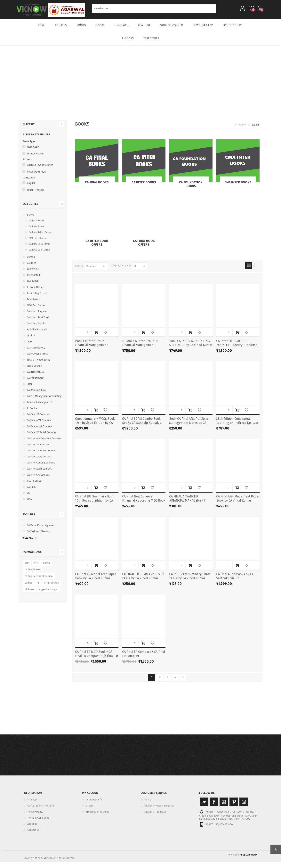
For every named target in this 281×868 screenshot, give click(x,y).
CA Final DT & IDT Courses (42, 435)
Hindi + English (35, 193)
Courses (32, 266)
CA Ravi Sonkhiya (36, 393)
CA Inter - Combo (36, 326)
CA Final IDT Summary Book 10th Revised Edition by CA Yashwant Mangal (95, 503)
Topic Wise (33, 272)
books (47, 565)
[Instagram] (244, 805)
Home (242, 127)
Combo (31, 260)
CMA (29, 502)
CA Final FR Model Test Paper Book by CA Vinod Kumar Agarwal (96, 581)
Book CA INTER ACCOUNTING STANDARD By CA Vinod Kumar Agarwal (191, 348)
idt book (29, 592)
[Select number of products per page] (140, 269)
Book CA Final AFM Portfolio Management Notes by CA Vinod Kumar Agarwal (189, 426)
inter (30, 387)
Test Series (33, 302)
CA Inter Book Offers (97, 245)
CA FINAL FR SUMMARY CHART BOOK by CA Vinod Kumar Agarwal (143, 581)
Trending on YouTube (98, 814)
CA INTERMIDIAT (36, 375)
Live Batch (33, 284)
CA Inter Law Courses (39, 459)
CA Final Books (97, 185)
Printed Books (35, 156)
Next (183, 680)
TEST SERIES (34, 483)
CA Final (31, 490)
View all (28, 540)
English (31, 186)
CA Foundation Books (191, 187)
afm (27, 565)
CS (28, 496)
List (256, 268)
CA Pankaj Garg (35, 381)
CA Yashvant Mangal (38, 534)
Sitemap (32, 802)
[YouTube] (224, 805)
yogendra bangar (48, 592)
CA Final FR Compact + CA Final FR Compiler (144, 657)
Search (221, 10)
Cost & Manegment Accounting (44, 399)
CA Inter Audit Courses (39, 471)
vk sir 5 (31, 338)
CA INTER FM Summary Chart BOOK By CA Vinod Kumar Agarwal (190, 581)
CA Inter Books (144, 185)
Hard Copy (33, 149)
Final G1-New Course (39, 362)
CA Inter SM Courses (38, 477)
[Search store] (154, 10)
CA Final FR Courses (38, 417)
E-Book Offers (35, 290)
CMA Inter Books (238, 185)
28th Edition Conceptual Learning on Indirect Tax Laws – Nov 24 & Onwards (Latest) (238, 426)
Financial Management (40, 405)
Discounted (33, 278)
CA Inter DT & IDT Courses (42, 453)
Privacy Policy (35, 814)
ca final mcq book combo (39, 579)
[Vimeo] (234, 805)
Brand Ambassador (38, 332)
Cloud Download (36, 174)
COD (29, 344)
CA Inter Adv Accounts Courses (44, 441)
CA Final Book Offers (144, 245)
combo (29, 585)
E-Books (32, 411)
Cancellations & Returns (41, 808)
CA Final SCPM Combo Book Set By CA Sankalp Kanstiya (142, 423)
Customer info (94, 802)
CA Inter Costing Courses (41, 465)
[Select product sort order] (97, 269)
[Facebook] (214, 805)
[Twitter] (204, 805)
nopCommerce (249, 857)
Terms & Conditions (38, 820)
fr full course (51, 585)
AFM (36, 565)
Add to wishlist (105, 335)
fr (38, 585)
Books (31, 217)
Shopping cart (258, 10)
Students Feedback (155, 814)
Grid (249, 268)
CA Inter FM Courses (38, 447)
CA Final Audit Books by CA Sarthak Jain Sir (235, 579)
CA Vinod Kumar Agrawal (41, 528)
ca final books (33, 572)
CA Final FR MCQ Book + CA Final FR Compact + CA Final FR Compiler (96, 659)
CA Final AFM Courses (39, 423)
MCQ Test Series (36, 308)
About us (32, 827)
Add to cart (96, 335)
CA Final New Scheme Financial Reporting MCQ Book (144, 501)
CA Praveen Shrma (37, 356)
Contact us (33, 833)
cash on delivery (36, 350)
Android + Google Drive (40, 168)
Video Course (34, 368)
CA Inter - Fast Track (38, 320)
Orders (90, 808)
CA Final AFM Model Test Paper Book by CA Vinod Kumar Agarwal (238, 503)
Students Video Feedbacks (159, 808)
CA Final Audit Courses (39, 429)
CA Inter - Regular (37, 314)
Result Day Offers (37, 296)
